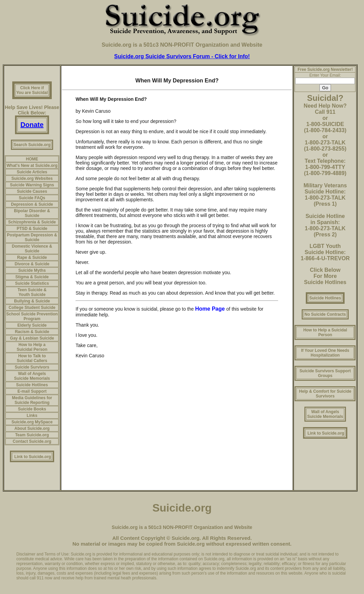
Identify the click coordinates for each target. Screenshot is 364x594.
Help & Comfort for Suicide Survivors (325, 394)
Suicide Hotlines (32, 385)
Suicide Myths (32, 270)
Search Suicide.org (32, 145)
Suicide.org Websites (32, 178)
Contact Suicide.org (32, 441)
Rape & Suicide (32, 257)
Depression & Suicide (32, 204)
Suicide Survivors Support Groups (325, 373)
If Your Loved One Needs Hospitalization (325, 353)
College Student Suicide (32, 308)
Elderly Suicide (32, 325)
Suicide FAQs (32, 198)
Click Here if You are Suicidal (32, 90)
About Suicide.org (32, 428)
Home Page (211, 309)
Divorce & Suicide (32, 264)
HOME (32, 159)
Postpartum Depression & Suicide (32, 237)
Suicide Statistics (32, 283)
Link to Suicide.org (33, 457)
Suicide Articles (32, 172)
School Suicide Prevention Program (32, 316)
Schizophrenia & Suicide (32, 222)
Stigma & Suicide (32, 277)
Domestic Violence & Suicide (32, 249)
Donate (32, 125)
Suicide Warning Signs (32, 185)
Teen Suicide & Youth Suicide (32, 292)
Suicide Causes (32, 191)
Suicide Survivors (32, 367)
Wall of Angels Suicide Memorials (32, 376)
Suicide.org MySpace (32, 422)
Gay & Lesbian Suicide (32, 338)
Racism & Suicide (32, 332)
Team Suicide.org (32, 435)
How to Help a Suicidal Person (32, 347)
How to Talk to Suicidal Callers (32, 358)
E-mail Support (32, 391)
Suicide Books (32, 409)
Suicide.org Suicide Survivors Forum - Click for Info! (182, 56)
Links (32, 416)
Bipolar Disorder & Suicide (32, 213)
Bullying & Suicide (32, 301)
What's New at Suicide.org (32, 166)
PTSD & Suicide (32, 229)
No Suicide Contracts (325, 314)
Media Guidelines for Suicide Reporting (32, 400)
